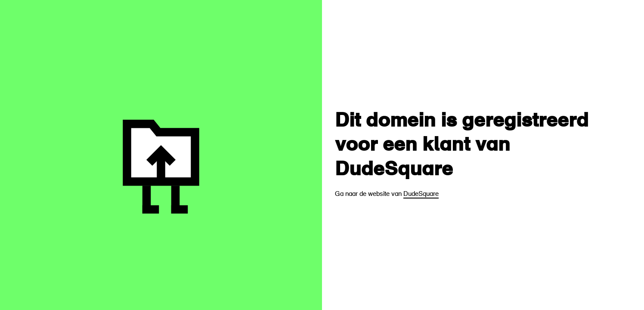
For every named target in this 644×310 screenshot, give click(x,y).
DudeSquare (421, 194)
